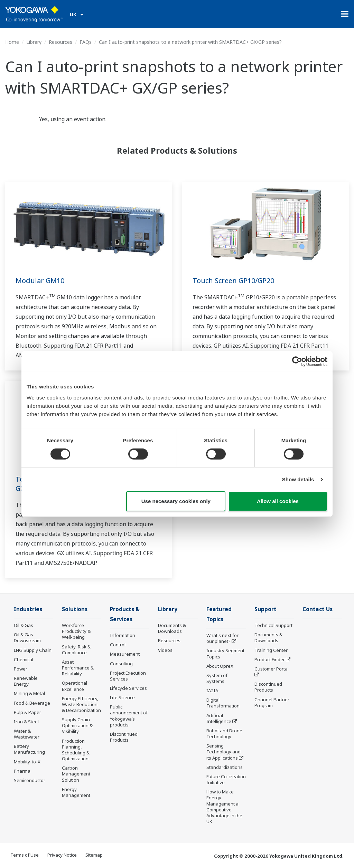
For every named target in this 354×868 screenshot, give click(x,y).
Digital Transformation (223, 703)
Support (265, 609)
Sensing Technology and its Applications (223, 752)
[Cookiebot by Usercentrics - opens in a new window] (297, 361)
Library (34, 42)
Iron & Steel (26, 722)
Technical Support (273, 625)
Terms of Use (25, 855)
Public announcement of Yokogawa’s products (129, 716)
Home (12, 42)
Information (123, 635)
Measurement (125, 654)
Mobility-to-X (27, 762)
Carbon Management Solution (76, 774)
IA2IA (212, 691)
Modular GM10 (40, 281)
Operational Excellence (74, 686)
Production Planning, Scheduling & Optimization (76, 750)
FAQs (86, 42)
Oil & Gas (24, 625)
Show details (298, 479)
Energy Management (76, 792)
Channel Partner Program (272, 702)
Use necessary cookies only (176, 501)
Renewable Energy (26, 681)
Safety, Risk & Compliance (76, 650)
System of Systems (217, 678)
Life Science (122, 697)
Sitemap (94, 855)
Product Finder (270, 659)
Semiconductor (30, 780)
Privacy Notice (62, 855)
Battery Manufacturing (29, 749)
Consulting (121, 664)
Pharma (22, 771)
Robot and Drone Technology (224, 734)
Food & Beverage (32, 703)
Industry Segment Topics (225, 653)
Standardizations (225, 767)
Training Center (271, 650)
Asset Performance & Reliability (78, 668)
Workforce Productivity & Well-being (76, 631)
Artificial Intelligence (219, 718)
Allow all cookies (278, 501)
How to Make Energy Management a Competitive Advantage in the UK (224, 807)
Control (118, 645)
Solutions (75, 609)
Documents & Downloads (172, 628)
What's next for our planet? (222, 638)
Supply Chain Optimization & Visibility (77, 725)
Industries (28, 609)
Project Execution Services (128, 676)
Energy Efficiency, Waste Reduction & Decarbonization (81, 704)
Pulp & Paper (27, 712)
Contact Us (318, 609)
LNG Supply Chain (33, 650)
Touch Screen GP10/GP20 (233, 281)
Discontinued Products (124, 737)
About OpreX (220, 666)
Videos (165, 650)
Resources (60, 42)
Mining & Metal (29, 693)
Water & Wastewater (27, 734)
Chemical (24, 659)
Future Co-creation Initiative (226, 779)
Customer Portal (272, 669)
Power (21, 669)
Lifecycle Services (128, 688)
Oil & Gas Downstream (27, 638)
